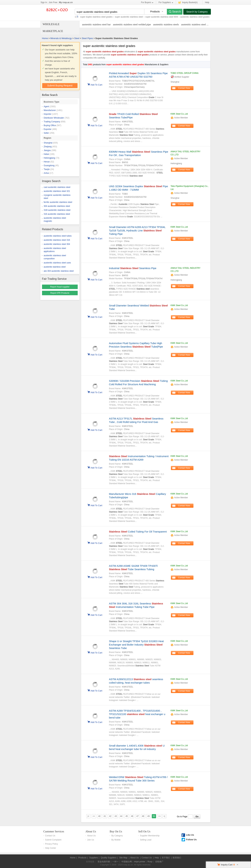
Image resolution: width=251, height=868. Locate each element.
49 (148, 816)
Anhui (46, 173)
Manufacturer (50, 110)
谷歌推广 (159, 862)
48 (143, 816)
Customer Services (54, 831)
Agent (46, 106)
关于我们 (166, 858)
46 (132, 816)
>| (164, 816)
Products (82, 858)
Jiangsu (47, 150)
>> (160, 816)
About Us (91, 831)
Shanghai (48, 143)
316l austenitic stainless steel (57, 210)
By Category (117, 836)
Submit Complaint (53, 840)
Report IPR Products (60, 293)
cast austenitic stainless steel (57, 187)
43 (116, 816)
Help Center (51, 848)
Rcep (150, 862)
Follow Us (191, 840)
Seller (46, 133)
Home (45, 38)
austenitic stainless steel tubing (197, 24)
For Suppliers (166, 2)
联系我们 (177, 858)
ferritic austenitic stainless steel (58, 202)
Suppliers (94, 858)
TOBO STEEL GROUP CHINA (185, 73)
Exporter (48, 129)
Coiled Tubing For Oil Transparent (138, 532)
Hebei (46, 154)
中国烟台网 (127, 862)
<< (94, 816)
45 (127, 816)
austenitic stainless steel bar (96, 24)
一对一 (115, 862)
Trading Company (52, 122)
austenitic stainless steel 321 (57, 191)
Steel (77, 38)
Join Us (91, 840)
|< (88, 816)
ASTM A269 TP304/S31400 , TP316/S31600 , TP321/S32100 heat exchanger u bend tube (137, 714)
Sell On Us (144, 831)
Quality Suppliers (109, 858)
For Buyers (147, 2)
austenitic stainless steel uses (57, 263)
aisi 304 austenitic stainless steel (59, 271)
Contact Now (184, 88)
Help (207, 2)
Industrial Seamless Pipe (133, 268)
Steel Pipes (87, 38)
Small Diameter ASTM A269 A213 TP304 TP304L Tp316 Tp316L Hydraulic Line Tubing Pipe (137, 230)
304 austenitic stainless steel (57, 206)
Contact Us (50, 836)
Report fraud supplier (60, 287)
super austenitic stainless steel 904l (162, 17)
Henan (47, 162)
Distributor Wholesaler (54, 118)
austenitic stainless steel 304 (57, 244)
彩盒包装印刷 (104, 862)
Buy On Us (116, 831)
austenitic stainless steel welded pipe (132, 24)
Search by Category (197, 12)
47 (138, 816)
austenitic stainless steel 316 (57, 240)
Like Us (190, 835)
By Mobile (116, 840)
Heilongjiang (49, 158)
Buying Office (50, 125)
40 (99, 816)
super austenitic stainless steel (129, 17)
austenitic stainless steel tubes (58, 236)
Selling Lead (146, 840)
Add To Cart (96, 84)
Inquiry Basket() (188, 2)
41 (105, 816)
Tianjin (47, 169)
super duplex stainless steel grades (96, 17)
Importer (48, 114)
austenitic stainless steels (166, 24)
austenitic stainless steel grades (195, 17)
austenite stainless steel (55, 267)
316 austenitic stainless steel (57, 214)
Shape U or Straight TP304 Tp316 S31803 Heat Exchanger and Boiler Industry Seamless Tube (136, 645)
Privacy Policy (52, 844)
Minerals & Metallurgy (61, 38)
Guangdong (49, 166)
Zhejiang (48, 147)
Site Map (123, 858)
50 (154, 816)
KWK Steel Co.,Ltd (179, 114)
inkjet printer (140, 862)
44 (121, 816)
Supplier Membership (150, 836)
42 (110, 816)
